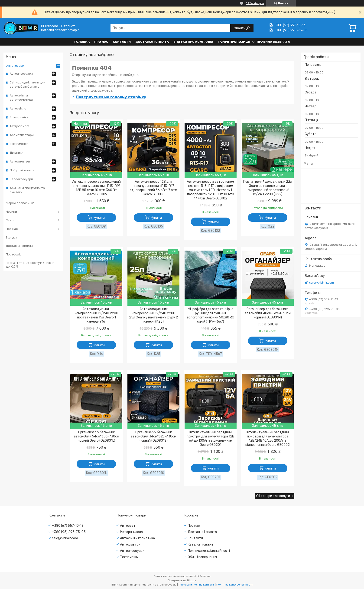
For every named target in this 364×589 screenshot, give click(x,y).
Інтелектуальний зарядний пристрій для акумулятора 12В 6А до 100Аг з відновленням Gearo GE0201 (210, 438)
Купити (99, 218)
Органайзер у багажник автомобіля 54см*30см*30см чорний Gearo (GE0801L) (96, 436)
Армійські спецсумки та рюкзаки (27, 190)
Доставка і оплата (152, 42)
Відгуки (11, 237)
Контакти (122, 42)
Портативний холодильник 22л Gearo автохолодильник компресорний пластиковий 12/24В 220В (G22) (268, 188)
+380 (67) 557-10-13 (68, 526)
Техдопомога (20, 126)
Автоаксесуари (21, 74)
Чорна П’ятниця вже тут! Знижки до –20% (30, 265)
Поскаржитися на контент (196, 585)
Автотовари (15, 66)
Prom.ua (205, 576)
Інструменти (19, 144)
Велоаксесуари (21, 179)
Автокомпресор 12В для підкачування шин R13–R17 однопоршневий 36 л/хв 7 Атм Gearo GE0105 (153, 188)
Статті (11, 220)
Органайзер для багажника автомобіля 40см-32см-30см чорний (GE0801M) (268, 313)
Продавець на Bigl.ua (182, 580)
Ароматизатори (22, 135)
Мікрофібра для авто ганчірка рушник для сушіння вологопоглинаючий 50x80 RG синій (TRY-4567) (211, 315)
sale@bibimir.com (322, 283)
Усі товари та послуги (273, 496)
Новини (11, 212)
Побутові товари (22, 170)
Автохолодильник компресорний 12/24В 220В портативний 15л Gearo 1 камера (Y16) (96, 315)
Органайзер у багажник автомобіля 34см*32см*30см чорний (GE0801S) (153, 436)
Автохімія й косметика (137, 538)
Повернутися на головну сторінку (111, 97)
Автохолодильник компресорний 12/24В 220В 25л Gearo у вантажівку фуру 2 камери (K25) (153, 315)
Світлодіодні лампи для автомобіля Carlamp (28, 84)
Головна (82, 42)
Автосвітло (18, 108)
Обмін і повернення (202, 557)
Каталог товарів (201, 544)
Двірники (17, 153)
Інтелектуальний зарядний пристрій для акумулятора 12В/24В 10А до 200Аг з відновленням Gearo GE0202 (268, 438)
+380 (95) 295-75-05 (69, 532)
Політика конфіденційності (209, 551)
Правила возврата (273, 42)
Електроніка (19, 117)
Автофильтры (20, 161)
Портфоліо (14, 254)
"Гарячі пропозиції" (20, 203)
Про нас (101, 42)
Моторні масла (131, 532)
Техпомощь (129, 557)
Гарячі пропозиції (234, 42)
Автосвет (128, 526)
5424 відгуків (255, 3)
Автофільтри (130, 544)
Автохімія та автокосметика (21, 98)
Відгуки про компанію (193, 42)
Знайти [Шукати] (240, 28)
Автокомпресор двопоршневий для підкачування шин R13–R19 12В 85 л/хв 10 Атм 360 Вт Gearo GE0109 (96, 188)
